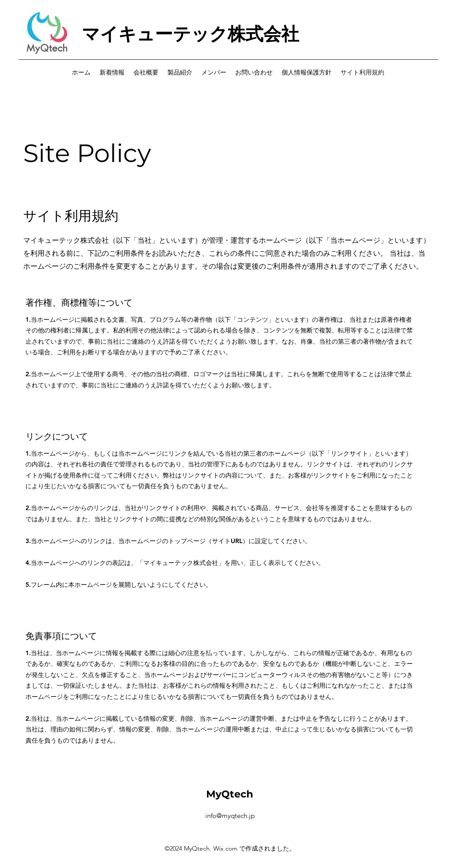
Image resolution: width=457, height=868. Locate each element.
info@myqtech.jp (230, 816)
